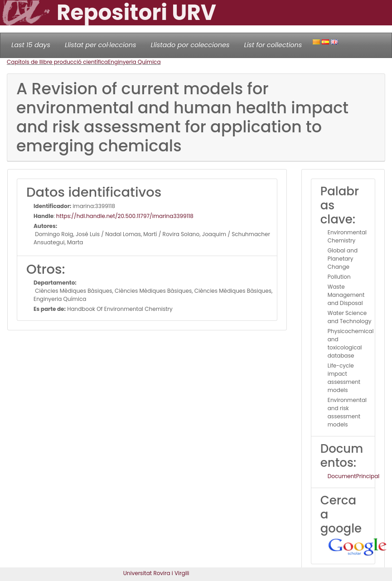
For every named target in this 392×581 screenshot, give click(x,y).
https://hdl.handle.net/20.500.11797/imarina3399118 (125, 216)
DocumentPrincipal (353, 476)
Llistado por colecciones (190, 45)
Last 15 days (31, 45)
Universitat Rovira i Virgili (156, 573)
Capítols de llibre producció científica (57, 62)
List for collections (273, 45)
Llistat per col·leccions (101, 45)
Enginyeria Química (134, 62)
